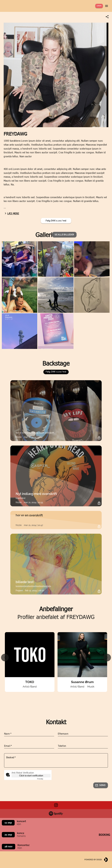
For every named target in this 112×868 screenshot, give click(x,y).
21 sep (8, 835)
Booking (104, 835)
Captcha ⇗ (44, 779)
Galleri (44, 235)
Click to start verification (31, 776)
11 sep (8, 823)
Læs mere (11, 213)
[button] (64, 235)
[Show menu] (107, 6)
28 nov (9, 846)
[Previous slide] (5, 658)
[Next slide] (107, 658)
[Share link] (107, 17)
